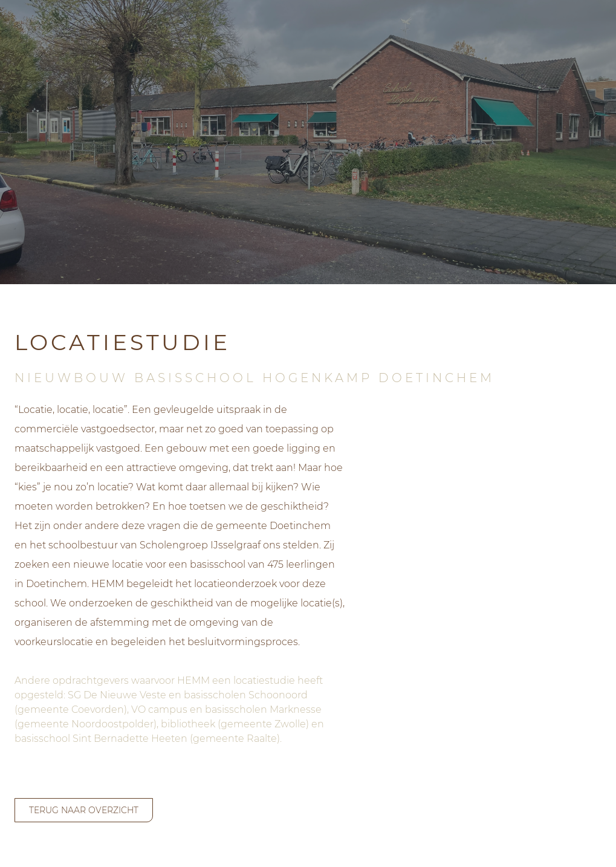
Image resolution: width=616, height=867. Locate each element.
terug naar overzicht (84, 810)
